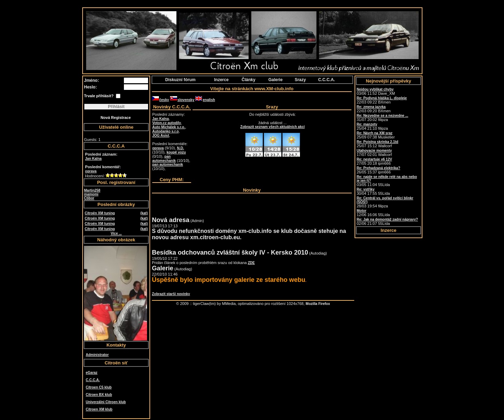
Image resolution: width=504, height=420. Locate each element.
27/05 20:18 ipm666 (374, 161)
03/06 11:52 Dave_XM (376, 91)
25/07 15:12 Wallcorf (377, 144)
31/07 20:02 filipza (382, 118)
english (205, 100)
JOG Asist (161, 136)
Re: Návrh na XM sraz (374, 133)
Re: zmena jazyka (371, 107)
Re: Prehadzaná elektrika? (379, 168)
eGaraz (92, 373)
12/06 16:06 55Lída (373, 213)
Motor (362, 211)
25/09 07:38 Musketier (376, 135)
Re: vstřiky (366, 189)
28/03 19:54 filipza (385, 202)
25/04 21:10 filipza (372, 126)
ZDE (251, 263)
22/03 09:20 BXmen (374, 109)
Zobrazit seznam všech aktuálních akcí (273, 127)
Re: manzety (367, 124)
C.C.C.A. (93, 380)
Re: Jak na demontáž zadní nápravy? (387, 219)
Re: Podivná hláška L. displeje (382, 98)
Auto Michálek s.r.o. (169, 127)
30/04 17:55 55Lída (373, 191)
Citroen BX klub (99, 395)
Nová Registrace (115, 118)
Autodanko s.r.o (166, 131)
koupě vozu (176, 152)
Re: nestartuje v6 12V (374, 159)
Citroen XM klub (99, 409)
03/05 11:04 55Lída (387, 181)
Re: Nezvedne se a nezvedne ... (382, 116)
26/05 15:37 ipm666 (379, 170)
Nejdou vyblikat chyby (375, 89)
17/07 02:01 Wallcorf (374, 153)
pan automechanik (164, 159)
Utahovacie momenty (374, 151)
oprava (91, 171)
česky (160, 100)
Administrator (97, 355)
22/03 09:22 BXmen (382, 100)
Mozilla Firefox (318, 304)
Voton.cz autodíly (167, 123)
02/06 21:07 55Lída (387, 222)
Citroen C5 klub (99, 387)
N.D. (181, 148)
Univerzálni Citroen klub (106, 402)
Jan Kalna (93, 159)
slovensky (182, 100)
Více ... (116, 233)
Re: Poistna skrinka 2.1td (377, 142)
